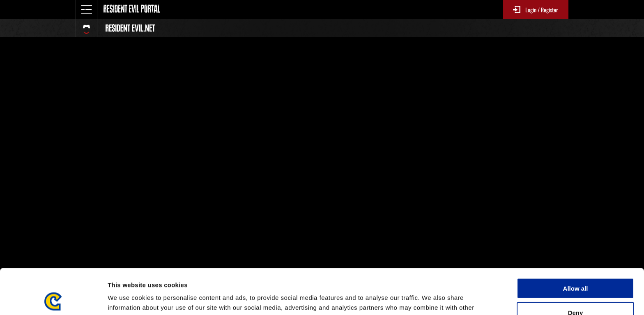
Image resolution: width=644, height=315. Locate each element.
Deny (576, 267)
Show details (431, 299)
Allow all (576, 243)
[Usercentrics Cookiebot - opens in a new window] (53, 299)
